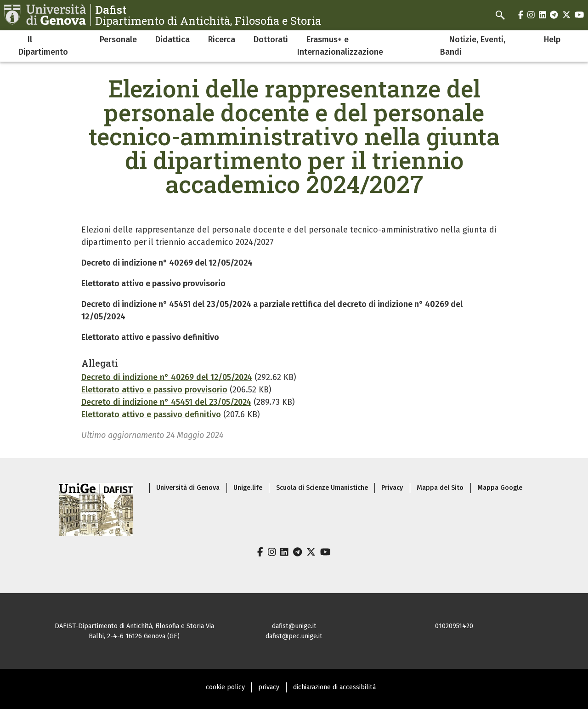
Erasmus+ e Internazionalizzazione (340, 46)
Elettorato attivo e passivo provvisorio (154, 390)
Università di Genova (188, 488)
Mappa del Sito (440, 488)
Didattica (172, 40)
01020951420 (454, 626)
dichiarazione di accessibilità (334, 687)
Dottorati (271, 40)
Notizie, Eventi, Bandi (473, 46)
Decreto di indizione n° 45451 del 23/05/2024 (166, 402)
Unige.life (248, 488)
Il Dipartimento (43, 46)
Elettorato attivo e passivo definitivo (151, 414)
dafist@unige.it (294, 626)
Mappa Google (500, 488)
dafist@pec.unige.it (294, 636)
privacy (269, 687)
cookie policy (225, 687)
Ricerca (222, 40)
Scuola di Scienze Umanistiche (322, 488)
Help (552, 40)
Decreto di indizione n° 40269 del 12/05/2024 (167, 377)
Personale (118, 40)
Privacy (392, 488)
